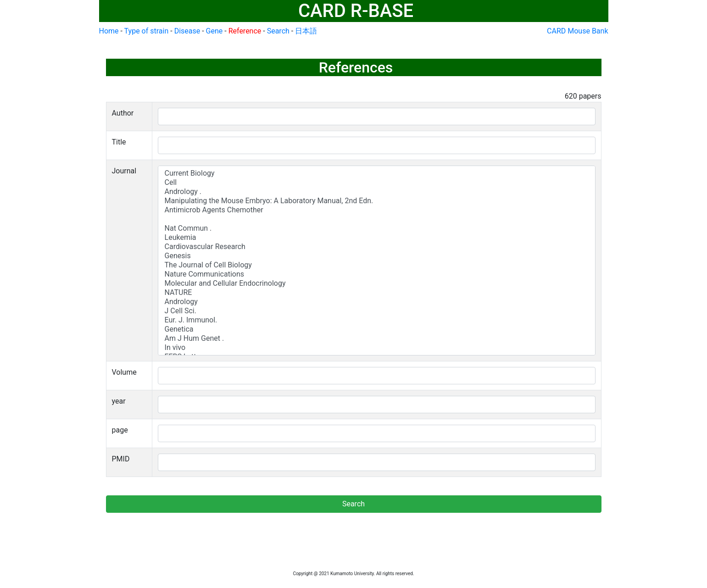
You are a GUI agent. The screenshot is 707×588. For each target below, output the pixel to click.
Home (109, 31)
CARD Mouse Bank (577, 31)
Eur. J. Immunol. (377, 320)
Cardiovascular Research (377, 247)
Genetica (377, 329)
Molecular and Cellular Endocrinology (377, 283)
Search (278, 31)
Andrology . (377, 192)
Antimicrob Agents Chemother (377, 210)
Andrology (377, 302)
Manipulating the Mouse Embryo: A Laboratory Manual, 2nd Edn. (377, 201)
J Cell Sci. (377, 311)
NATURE (377, 293)
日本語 (306, 31)
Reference (245, 31)
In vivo (377, 348)
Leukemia (377, 238)
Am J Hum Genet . (377, 338)
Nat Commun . (377, 228)
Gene (214, 31)
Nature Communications (377, 274)
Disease (187, 31)
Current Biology (377, 173)
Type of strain (147, 31)
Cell (377, 183)
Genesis (377, 256)
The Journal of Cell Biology (377, 265)
